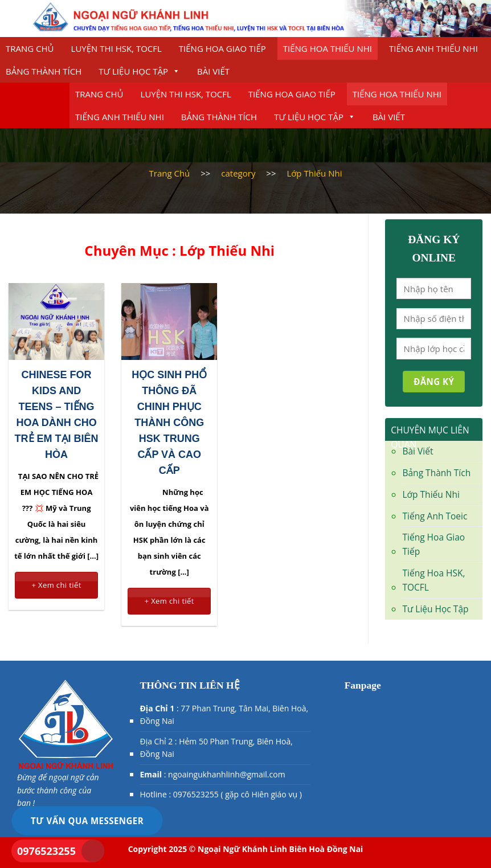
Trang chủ (30, 48)
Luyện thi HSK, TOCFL (116, 48)
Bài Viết (213, 71)
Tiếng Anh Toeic (435, 516)
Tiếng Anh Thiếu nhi (433, 48)
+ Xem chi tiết (56, 585)
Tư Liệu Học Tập (139, 71)
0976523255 (46, 851)
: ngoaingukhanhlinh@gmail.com (213, 774)
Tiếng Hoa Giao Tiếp (222, 48)
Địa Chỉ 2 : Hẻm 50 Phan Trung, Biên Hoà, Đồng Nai (216, 748)
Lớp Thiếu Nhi (431, 494)
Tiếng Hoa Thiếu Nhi (328, 48)
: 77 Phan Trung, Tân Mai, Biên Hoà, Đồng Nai (224, 715)
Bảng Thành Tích (44, 71)
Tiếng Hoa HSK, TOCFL (433, 580)
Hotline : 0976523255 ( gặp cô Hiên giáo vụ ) (221, 794)
